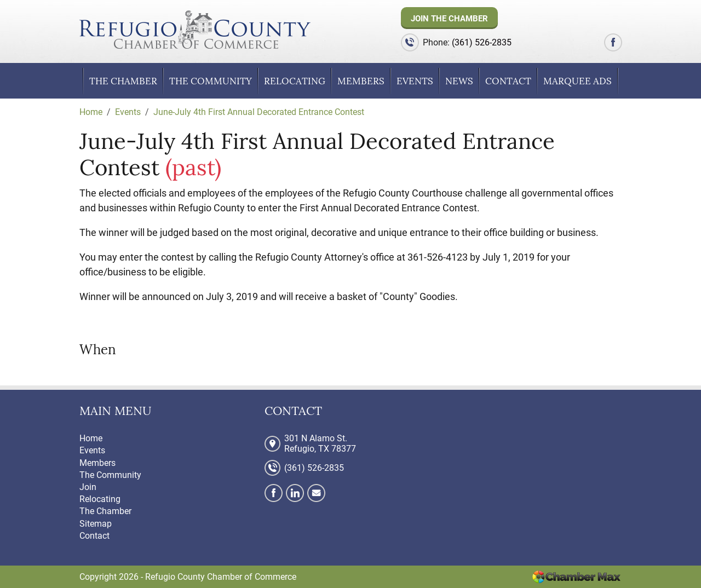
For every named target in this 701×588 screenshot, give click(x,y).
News (459, 81)
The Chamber (123, 81)
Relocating (295, 81)
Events (415, 81)
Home (91, 438)
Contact (508, 81)
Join (88, 487)
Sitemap (96, 524)
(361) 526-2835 (482, 42)
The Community (211, 81)
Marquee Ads (578, 81)
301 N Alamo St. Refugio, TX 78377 (320, 443)
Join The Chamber (449, 19)
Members (361, 81)
